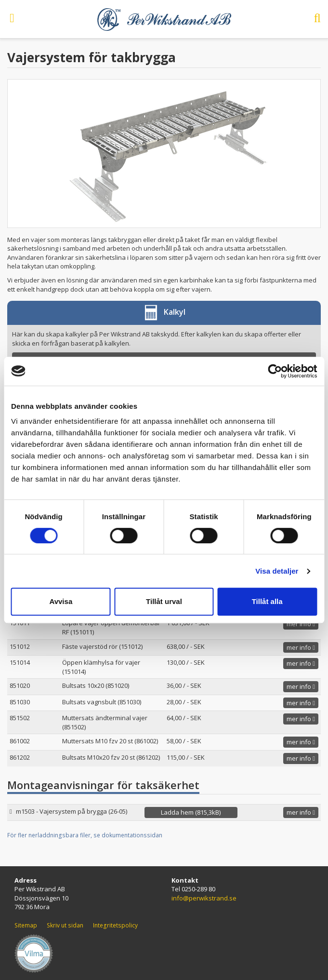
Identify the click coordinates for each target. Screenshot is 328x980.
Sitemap (26, 925)
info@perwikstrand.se (204, 898)
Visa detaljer (277, 571)
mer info (301, 624)
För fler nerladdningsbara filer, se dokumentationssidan (85, 835)
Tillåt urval (164, 601)
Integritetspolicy (115, 925)
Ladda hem (191, 812)
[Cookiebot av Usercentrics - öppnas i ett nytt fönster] (275, 371)
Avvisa (61, 601)
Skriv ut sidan (65, 925)
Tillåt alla (267, 601)
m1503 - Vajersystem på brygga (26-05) (72, 811)
